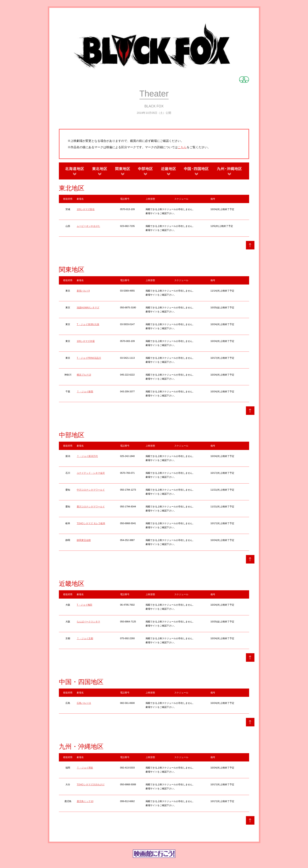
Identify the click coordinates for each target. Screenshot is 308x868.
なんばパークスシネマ (88, 622)
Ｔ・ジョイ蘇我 (85, 391)
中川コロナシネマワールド (91, 490)
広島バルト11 (84, 703)
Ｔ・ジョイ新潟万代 (87, 456)
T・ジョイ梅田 (84, 605)
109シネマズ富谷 (86, 209)
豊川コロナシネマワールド (91, 507)
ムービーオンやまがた (88, 226)
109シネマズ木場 (86, 341)
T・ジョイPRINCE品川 (89, 358)
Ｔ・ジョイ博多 (85, 768)
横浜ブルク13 (84, 375)
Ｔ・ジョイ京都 (85, 638)
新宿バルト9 (83, 291)
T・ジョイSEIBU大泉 (88, 324)
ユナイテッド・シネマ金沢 (91, 473)
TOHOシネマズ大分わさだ (91, 784)
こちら (182, 147)
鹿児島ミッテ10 (85, 801)
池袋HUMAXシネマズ (88, 307)
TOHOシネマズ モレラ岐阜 (91, 523)
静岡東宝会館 (84, 540)
